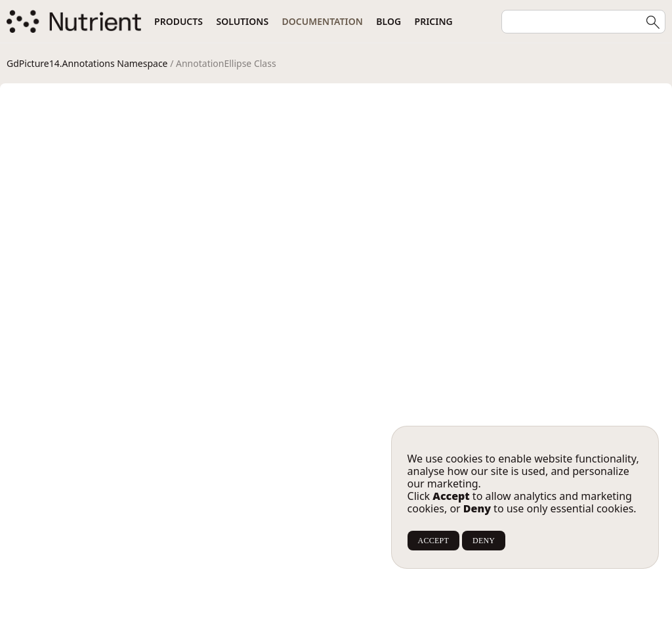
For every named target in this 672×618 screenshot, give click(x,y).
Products (178, 21)
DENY (484, 541)
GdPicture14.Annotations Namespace (87, 63)
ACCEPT (433, 541)
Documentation (323, 21)
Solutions (242, 21)
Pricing (434, 21)
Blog (388, 21)
